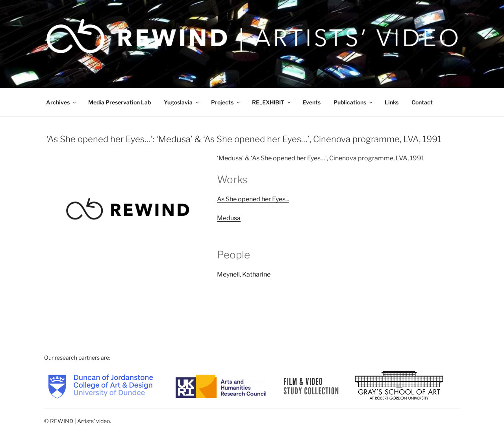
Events (312, 102)
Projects (226, 102)
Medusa (229, 218)
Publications (354, 102)
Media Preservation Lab (120, 102)
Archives (62, 102)
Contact (422, 102)
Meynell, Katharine (244, 274)
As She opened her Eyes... (253, 199)
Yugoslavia (182, 102)
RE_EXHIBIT (272, 102)
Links (392, 102)
